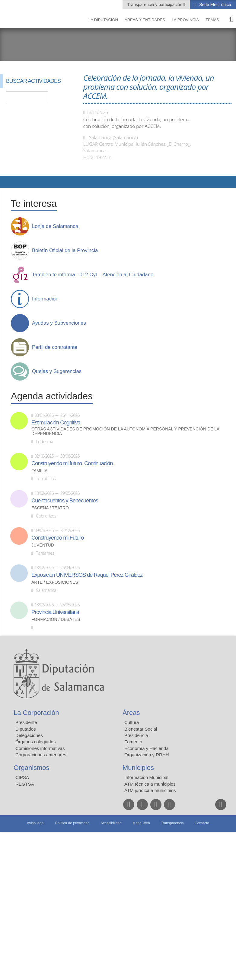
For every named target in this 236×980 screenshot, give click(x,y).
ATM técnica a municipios (150, 784)
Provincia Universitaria (55, 612)
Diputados (26, 729)
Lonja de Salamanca (55, 226)
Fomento (133, 742)
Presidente (26, 722)
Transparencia (172, 823)
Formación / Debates (56, 620)
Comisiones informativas (40, 748)
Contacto (202, 823)
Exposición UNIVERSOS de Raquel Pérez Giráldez (87, 575)
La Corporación (36, 713)
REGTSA (25, 784)
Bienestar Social (141, 729)
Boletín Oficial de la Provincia (65, 251)
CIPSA (22, 777)
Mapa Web (141, 823)
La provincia (185, 20)
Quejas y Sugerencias (57, 372)
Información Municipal (146, 777)
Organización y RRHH (147, 755)
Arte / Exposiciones (55, 582)
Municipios (138, 768)
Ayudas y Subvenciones (59, 323)
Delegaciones (29, 735)
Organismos (32, 768)
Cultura (132, 722)
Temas (212, 20)
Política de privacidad (72, 823)
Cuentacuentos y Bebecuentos (65, 501)
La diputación (103, 20)
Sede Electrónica (215, 5)
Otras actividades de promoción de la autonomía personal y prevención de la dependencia (125, 431)
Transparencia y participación (155, 5)
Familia (40, 471)
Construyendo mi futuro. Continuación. (73, 463)
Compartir (8, 182)
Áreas (131, 713)
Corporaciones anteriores (41, 755)
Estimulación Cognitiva (56, 423)
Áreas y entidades (145, 20)
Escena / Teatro (50, 508)
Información (45, 299)
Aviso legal (36, 823)
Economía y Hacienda (147, 748)
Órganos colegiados (35, 742)
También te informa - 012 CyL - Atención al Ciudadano (93, 275)
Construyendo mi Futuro (57, 538)
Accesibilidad (111, 823)
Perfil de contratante (55, 347)
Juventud (43, 545)
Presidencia (136, 735)
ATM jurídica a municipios (150, 790)
